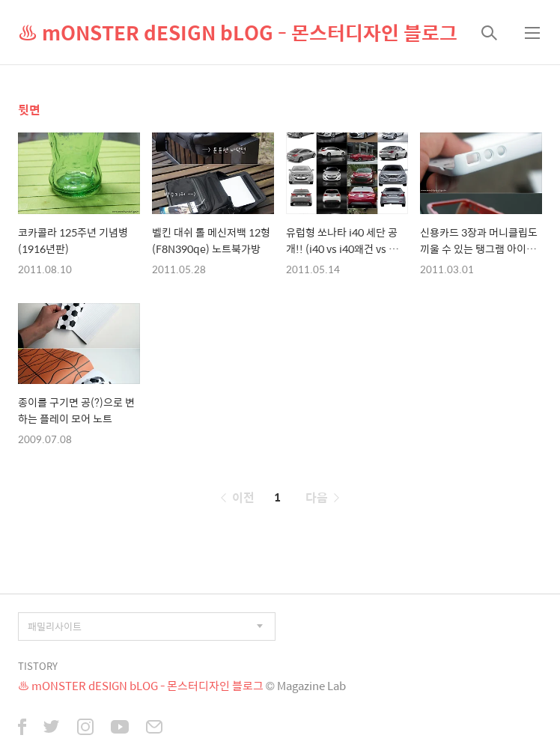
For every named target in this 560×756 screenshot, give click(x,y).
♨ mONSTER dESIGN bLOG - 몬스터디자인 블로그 (238, 32)
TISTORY (38, 666)
